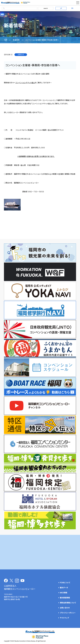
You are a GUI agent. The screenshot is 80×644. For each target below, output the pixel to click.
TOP (6, 40)
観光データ (64, 588)
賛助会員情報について (68, 603)
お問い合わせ (65, 608)
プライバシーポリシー (68, 613)
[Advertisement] (40, 552)
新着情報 (16, 40)
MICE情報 (64, 593)
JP (61, 8)
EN (72, 8)
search (46, 8)
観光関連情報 (65, 598)
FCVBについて (65, 583)
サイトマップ (64, 618)
